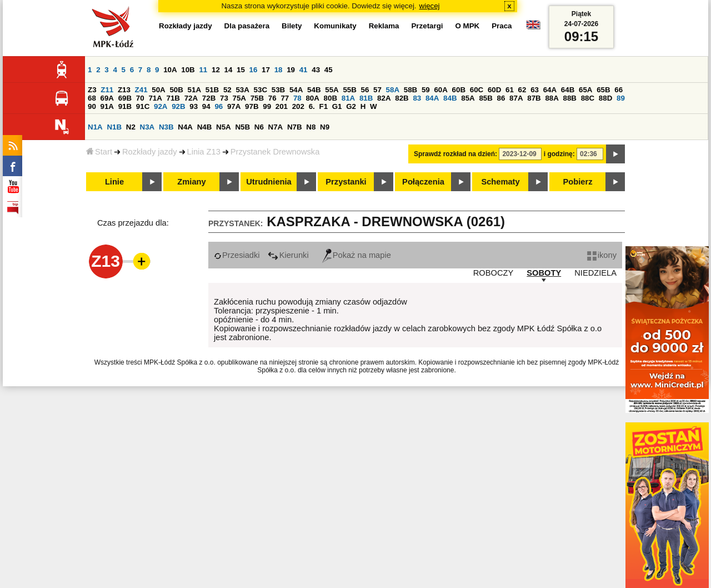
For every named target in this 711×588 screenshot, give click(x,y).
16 (254, 70)
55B (349, 90)
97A (234, 106)
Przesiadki (237, 255)
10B (188, 70)
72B (209, 98)
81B (366, 98)
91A (107, 106)
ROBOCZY (493, 273)
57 (377, 90)
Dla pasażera (247, 26)
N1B (114, 127)
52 (227, 90)
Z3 (92, 90)
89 (621, 98)
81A (348, 98)
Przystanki (346, 182)
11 (203, 70)
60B (459, 90)
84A (432, 98)
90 (92, 106)
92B (178, 106)
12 (216, 70)
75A (239, 98)
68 (92, 98)
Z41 (141, 90)
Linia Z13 (204, 152)
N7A (276, 127)
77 (285, 98)
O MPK (468, 26)
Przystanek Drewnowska (275, 152)
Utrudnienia (269, 182)
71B (173, 98)
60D (494, 90)
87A (516, 98)
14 (229, 70)
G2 (351, 106)
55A (332, 90)
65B (603, 90)
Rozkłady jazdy (150, 152)
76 (272, 98)
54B (314, 90)
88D (605, 98)
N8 (311, 127)
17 (266, 70)
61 (510, 90)
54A (296, 90)
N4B (205, 127)
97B (252, 106)
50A (158, 90)
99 (267, 106)
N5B (242, 127)
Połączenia (423, 182)
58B (410, 90)
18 (279, 70)
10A (170, 70)
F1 (323, 106)
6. (312, 106)
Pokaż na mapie (357, 255)
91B (125, 106)
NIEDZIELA (595, 273)
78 (297, 98)
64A (550, 90)
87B (534, 98)
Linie (114, 182)
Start (99, 152)
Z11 (107, 90)
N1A (95, 127)
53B (278, 90)
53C (261, 90)
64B (568, 90)
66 (619, 90)
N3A (147, 127)
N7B (295, 127)
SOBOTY (544, 273)
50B (176, 90)
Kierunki (288, 255)
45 (329, 70)
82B (402, 98)
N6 (259, 127)
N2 (131, 127)
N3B (166, 127)
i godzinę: (559, 154)
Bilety (292, 26)
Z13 (124, 90)
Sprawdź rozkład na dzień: (455, 154)
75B (257, 98)
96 (219, 106)
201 (282, 106)
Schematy (500, 182)
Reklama (384, 26)
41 (304, 70)
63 (535, 90)
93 (194, 106)
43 (316, 70)
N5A (224, 127)
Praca (502, 26)
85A (468, 98)
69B (125, 98)
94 (206, 106)
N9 (325, 127)
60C (477, 90)
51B (212, 90)
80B (331, 98)
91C (143, 106)
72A (191, 98)
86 (501, 98)
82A (384, 98)
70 (140, 98)
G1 (337, 106)
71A (155, 98)
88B (570, 98)
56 (365, 90)
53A (242, 90)
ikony (602, 255)
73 (224, 98)
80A (312, 98)
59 (426, 90)
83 (417, 98)
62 (522, 90)
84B (450, 98)
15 (241, 70)
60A (440, 90)
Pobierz (578, 182)
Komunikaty (335, 26)
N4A (185, 127)
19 (291, 70)
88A (552, 98)
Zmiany (191, 182)
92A (161, 106)
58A (393, 90)
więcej (430, 6)
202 (298, 106)
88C (588, 98)
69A (107, 98)
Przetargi (427, 26)
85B (485, 98)
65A (585, 90)
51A (194, 90)
